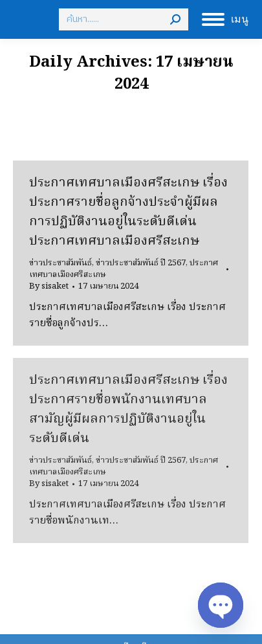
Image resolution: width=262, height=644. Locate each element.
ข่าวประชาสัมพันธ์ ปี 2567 (141, 263)
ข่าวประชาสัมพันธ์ (60, 263)
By (49, 287)
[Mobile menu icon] (225, 19)
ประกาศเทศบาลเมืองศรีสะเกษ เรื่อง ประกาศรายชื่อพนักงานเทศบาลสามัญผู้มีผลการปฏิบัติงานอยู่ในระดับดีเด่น (128, 410)
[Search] (124, 19)
